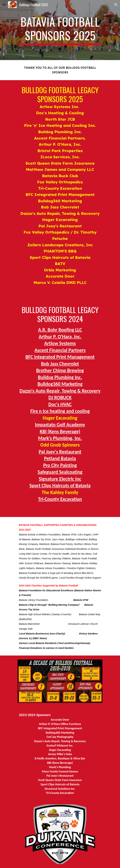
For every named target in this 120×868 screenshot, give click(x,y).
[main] (60, 30)
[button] (4, 5)
